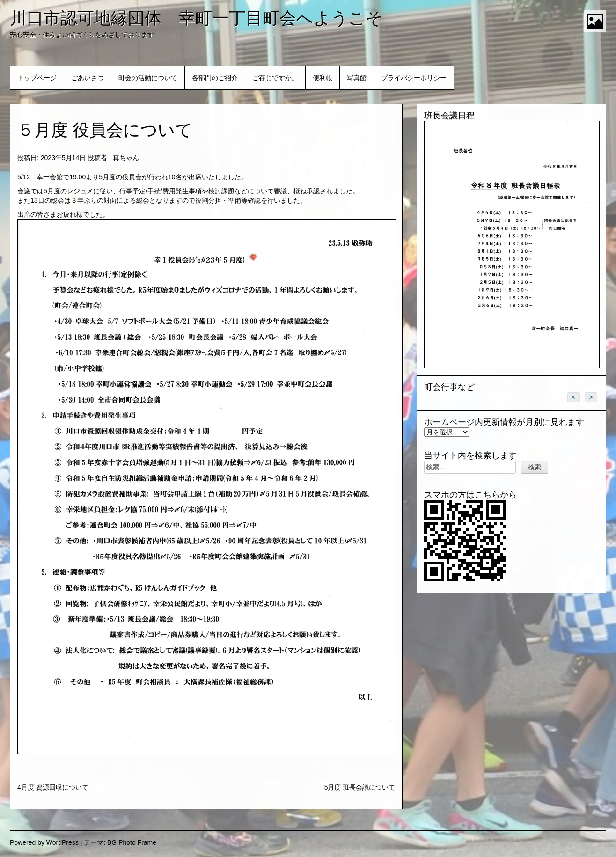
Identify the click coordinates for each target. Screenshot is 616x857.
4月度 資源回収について (53, 787)
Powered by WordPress (44, 842)
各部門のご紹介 (215, 78)
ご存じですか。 (275, 78)
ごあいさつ (88, 78)
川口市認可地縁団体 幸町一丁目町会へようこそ (196, 18)
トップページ (37, 78)
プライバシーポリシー (414, 78)
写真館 (357, 78)
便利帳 (323, 78)
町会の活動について (148, 78)
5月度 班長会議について (360, 787)
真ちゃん (126, 158)
